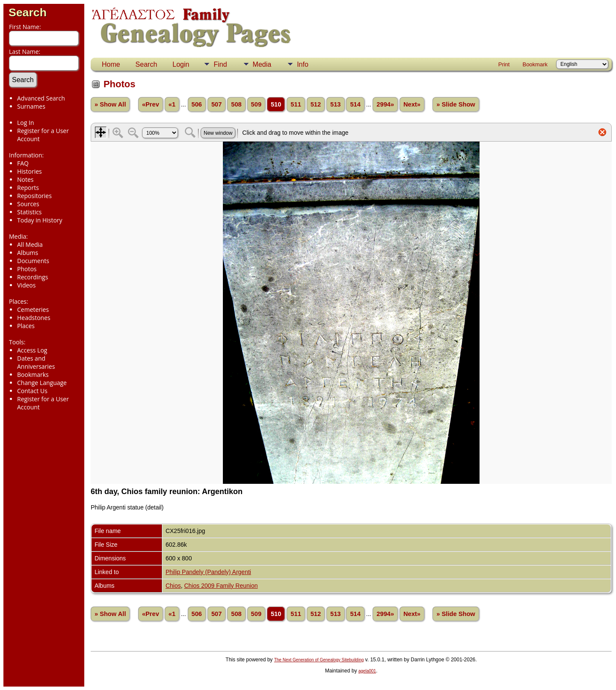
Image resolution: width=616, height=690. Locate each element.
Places (26, 326)
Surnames (31, 106)
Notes (25, 179)
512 (316, 104)
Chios (173, 586)
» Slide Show (456, 104)
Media (262, 64)
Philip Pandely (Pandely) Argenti (208, 572)
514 (355, 104)
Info (303, 64)
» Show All (110, 104)
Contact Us (32, 391)
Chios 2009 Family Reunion (221, 586)
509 (256, 104)
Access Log (32, 350)
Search (28, 12)
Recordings (33, 277)
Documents (33, 261)
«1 (172, 104)
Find (220, 64)
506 (197, 104)
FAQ (23, 163)
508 (236, 104)
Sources (28, 204)
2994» (385, 104)
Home (111, 64)
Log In (25, 123)
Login (181, 64)
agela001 (367, 671)
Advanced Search (41, 98)
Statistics (30, 212)
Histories (30, 171)
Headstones (34, 318)
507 (216, 104)
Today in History (40, 220)
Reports (28, 188)
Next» (412, 104)
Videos (26, 285)
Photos (27, 269)
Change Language (42, 383)
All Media (30, 244)
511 (296, 104)
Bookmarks (33, 375)
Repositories (34, 196)
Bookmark (535, 64)
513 (335, 104)
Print (504, 64)
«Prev (151, 104)
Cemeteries (33, 309)
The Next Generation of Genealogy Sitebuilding (319, 660)
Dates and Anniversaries (36, 362)
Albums (28, 253)
